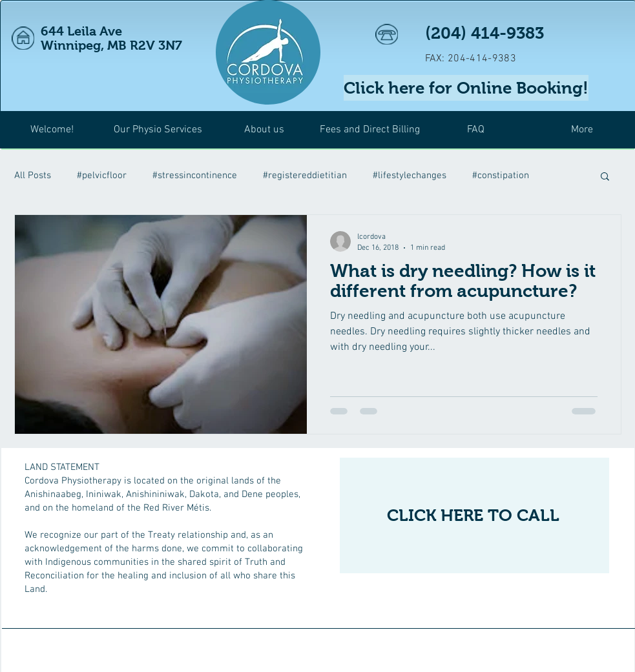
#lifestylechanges (410, 176)
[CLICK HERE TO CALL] (474, 515)
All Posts (33, 176)
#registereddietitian (305, 176)
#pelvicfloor (102, 176)
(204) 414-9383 (484, 33)
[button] (605, 177)
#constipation (501, 176)
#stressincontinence (195, 176)
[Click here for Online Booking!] (466, 88)
